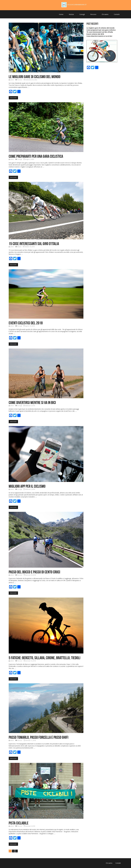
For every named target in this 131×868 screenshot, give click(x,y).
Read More (13, 98)
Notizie (71, 14)
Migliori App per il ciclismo (27, 486)
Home (61, 14)
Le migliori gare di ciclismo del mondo (35, 77)
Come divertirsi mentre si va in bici (32, 403)
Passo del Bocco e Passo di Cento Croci (34, 572)
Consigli (82, 14)
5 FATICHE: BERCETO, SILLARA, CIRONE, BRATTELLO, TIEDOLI (45, 658)
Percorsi (93, 14)
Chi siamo (105, 14)
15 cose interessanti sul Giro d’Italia (34, 244)
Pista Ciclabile (19, 823)
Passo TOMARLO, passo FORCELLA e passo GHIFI (39, 737)
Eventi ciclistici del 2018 (26, 323)
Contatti (117, 14)
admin (12, 80)
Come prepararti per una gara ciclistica (36, 156)
